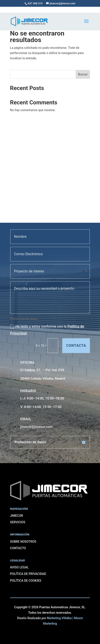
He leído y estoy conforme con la (47, 330)
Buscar (83, 74)
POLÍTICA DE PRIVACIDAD (28, 574)
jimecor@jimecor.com (37, 427)
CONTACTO (18, 548)
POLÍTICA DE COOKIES (26, 581)
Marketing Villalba (59, 618)
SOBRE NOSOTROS (23, 542)
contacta (76, 346)
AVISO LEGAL (19, 567)
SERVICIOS (18, 522)
